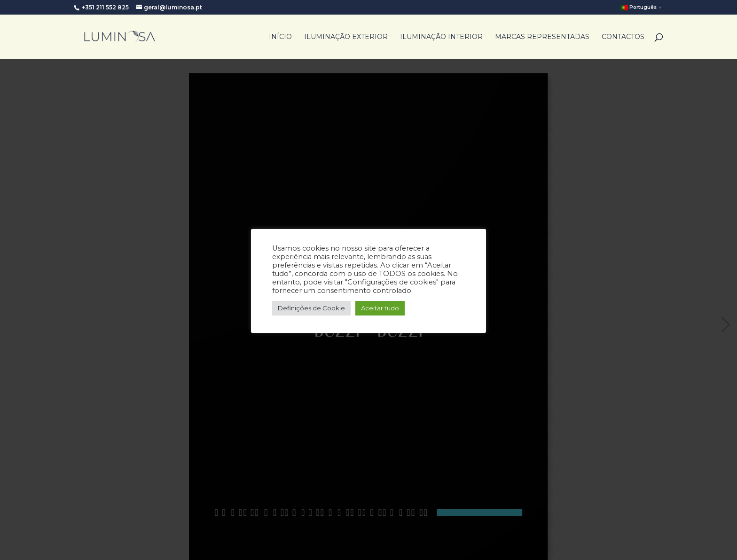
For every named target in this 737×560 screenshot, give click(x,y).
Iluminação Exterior (346, 37)
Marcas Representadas (542, 37)
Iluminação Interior (441, 37)
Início (280, 37)
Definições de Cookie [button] (311, 308)
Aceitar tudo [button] (380, 308)
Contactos (623, 37)
